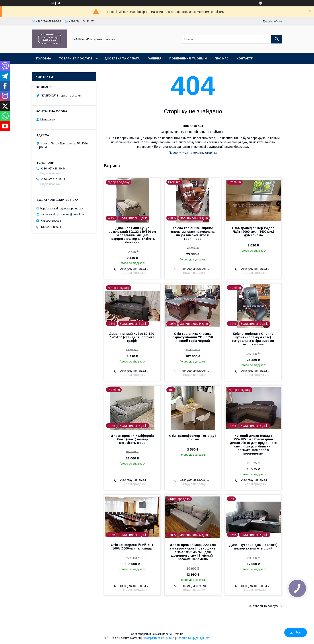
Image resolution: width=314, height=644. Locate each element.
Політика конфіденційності (193, 638)
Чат (296, 632)
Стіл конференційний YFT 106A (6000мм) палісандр (132, 547)
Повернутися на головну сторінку (193, 153)
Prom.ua (178, 634)
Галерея (154, 58)
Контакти (245, 58)
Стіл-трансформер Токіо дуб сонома (193, 437)
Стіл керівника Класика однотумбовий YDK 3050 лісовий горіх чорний (193, 337)
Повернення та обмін (188, 58)
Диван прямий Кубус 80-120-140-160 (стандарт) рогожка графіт (132, 337)
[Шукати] (277, 39)
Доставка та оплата (122, 58)
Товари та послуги (75, 58)
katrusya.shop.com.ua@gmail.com (63, 214)
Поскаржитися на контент (159, 638)
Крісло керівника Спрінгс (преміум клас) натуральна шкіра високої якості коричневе (193, 233)
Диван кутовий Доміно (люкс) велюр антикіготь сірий (253, 547)
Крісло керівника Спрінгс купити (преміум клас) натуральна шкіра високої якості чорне (253, 339)
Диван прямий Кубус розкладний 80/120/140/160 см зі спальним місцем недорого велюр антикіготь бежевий (132, 235)
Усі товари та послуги (263, 606)
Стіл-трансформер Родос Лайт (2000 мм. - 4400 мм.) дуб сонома (253, 232)
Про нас (222, 58)
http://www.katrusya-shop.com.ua (62, 208)
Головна (44, 58)
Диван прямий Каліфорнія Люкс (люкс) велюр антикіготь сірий (132, 439)
